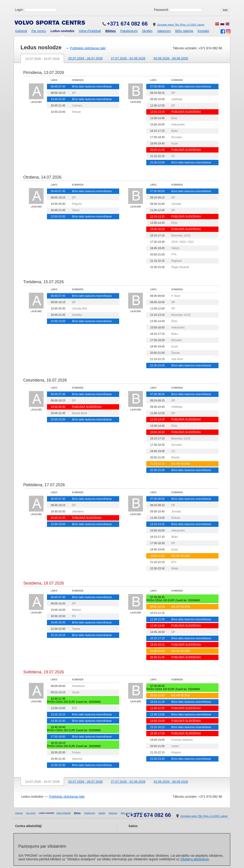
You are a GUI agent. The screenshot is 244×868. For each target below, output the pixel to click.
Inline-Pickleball (90, 31)
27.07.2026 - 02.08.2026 (128, 58)
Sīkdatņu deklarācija (195, 859)
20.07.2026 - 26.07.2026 (85, 58)
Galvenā (21, 31)
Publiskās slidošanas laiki (88, 48)
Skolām (147, 31)
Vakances (164, 31)
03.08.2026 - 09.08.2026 (171, 58)
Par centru (39, 31)
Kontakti (203, 31)
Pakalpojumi (129, 31)
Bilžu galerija (184, 31)
